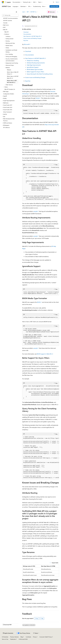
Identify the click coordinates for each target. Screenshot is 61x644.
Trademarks (13, 639)
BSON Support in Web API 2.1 (45, 354)
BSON (39, 302)
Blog (22, 637)
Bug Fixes (26, 40)
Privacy (35, 637)
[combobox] (10, 15)
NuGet (38, 98)
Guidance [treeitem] (8, 36)
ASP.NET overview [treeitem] (8, 20)
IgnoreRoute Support (33, 67)
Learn (24, 12)
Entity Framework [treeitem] (7, 112)
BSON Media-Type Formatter (35, 69)
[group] (41, 113)
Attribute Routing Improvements (36, 63)
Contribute (28, 637)
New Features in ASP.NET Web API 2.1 (33, 36)
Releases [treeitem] (9, 70)
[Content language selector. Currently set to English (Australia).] (8, 633)
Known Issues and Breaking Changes (32, 38)
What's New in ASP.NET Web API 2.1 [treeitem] (12, 81)
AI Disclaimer (5, 637)
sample (35, 211)
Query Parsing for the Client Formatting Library (40, 74)
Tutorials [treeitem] (5, 23)
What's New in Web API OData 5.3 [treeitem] (13, 73)
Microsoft (27, 44)
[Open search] (54, 2)
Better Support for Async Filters (35, 72)
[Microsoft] (3, 2)
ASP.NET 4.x (33, 12)
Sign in (57, 2)
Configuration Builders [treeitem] (9, 94)
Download (26, 32)
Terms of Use (5, 639)
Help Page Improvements (34, 65)
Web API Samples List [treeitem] (10, 89)
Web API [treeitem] (7, 32)
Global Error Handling (33, 61)
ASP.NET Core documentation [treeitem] (10, 18)
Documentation (27, 34)
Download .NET (54, 6)
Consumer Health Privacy (46, 637)
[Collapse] (16, 12)
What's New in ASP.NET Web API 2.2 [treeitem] (13, 77)
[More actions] (58, 12)
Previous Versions (14, 637)
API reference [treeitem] (6, 127)
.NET (28, 12)
